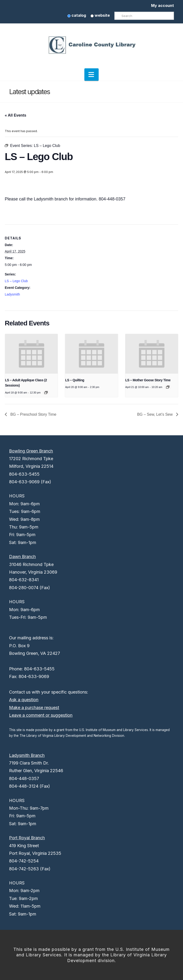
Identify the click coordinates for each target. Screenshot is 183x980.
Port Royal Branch (27, 838)
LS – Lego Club (16, 281)
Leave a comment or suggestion (41, 715)
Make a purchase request (34, 708)
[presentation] (31, 354)
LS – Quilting (75, 380)
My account (163, 5)
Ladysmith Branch (27, 755)
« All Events (15, 115)
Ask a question (24, 700)
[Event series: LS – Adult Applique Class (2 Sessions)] (46, 393)
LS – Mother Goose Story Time (148, 380)
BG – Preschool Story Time (33, 414)
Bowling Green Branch (31, 451)
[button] (91, 75)
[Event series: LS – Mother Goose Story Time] (168, 387)
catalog (77, 15)
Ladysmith (12, 294)
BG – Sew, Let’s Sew (155, 414)
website (100, 15)
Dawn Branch (22, 557)
